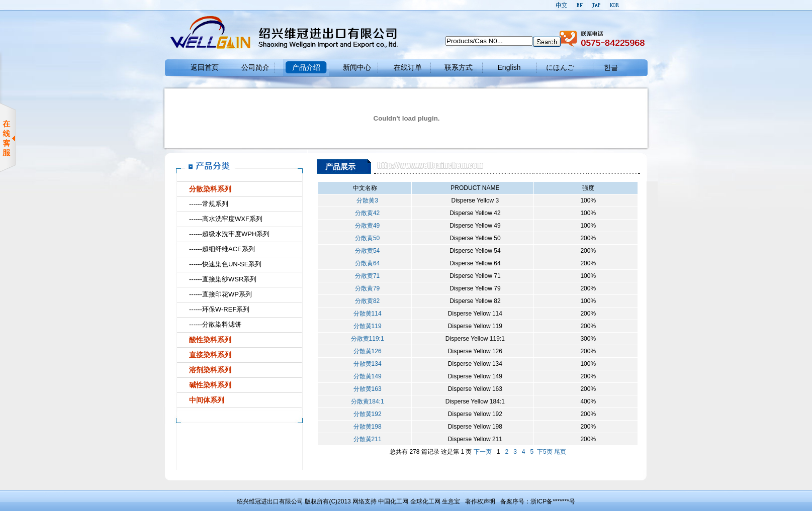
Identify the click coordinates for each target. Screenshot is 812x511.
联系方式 (459, 67)
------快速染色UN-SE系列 (225, 264)
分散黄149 (365, 376)
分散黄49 (365, 226)
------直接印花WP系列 (220, 294)
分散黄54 (365, 251)
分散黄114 (365, 314)
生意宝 (451, 501)
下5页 (545, 452)
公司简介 (255, 67)
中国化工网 (393, 501)
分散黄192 (365, 414)
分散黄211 (365, 439)
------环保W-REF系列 (219, 309)
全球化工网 (425, 501)
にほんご (560, 67)
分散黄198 (365, 427)
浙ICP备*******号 (553, 501)
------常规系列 (209, 204)
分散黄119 (365, 326)
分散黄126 (365, 351)
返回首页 (205, 67)
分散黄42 (365, 213)
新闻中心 (357, 67)
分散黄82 (365, 301)
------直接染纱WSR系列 (223, 279)
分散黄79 (365, 288)
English (509, 67)
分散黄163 (365, 389)
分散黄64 (365, 263)
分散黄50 (365, 238)
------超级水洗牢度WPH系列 (229, 234)
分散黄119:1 (365, 339)
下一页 (483, 452)
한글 (611, 67)
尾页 (560, 452)
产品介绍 (306, 67)
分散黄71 (365, 276)
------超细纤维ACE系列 (222, 249)
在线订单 (408, 67)
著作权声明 (480, 501)
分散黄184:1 (365, 401)
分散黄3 (365, 200)
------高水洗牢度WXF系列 (226, 219)
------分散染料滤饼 (215, 324)
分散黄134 (365, 364)
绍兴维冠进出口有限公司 (270, 501)
